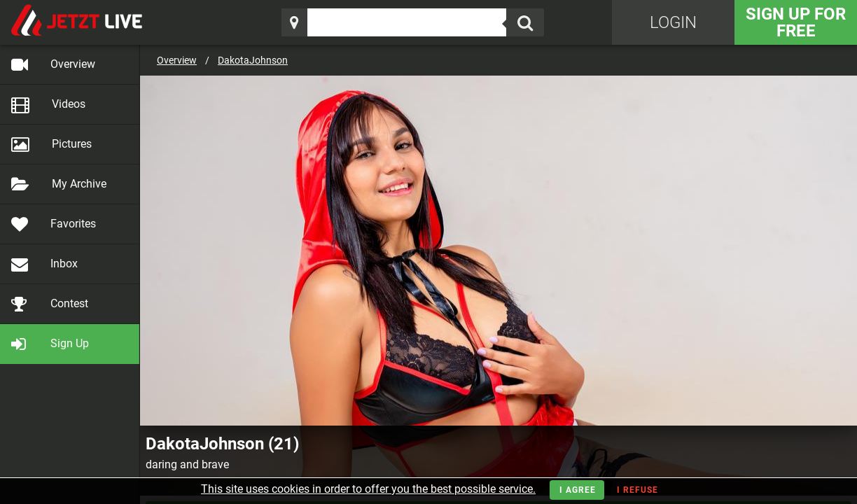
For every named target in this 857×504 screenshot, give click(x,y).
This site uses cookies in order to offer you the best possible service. (368, 489)
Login (673, 22)
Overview (177, 60)
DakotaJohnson (253, 60)
